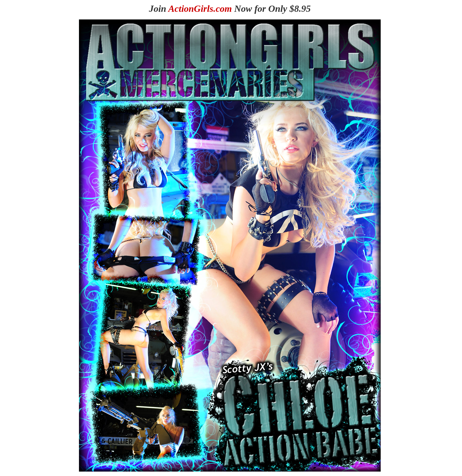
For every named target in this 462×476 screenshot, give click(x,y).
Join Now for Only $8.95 (230, 9)
